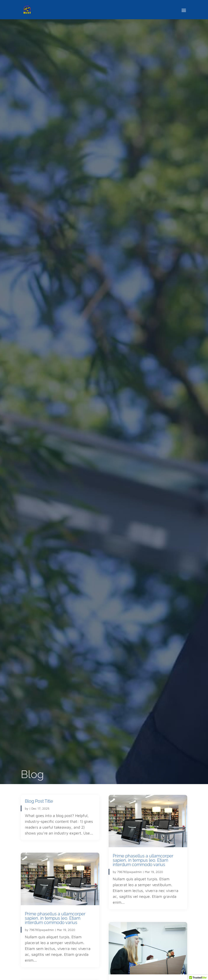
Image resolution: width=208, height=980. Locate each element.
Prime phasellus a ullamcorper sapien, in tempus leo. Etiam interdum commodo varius (55, 918)
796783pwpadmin (42, 930)
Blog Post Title (39, 801)
